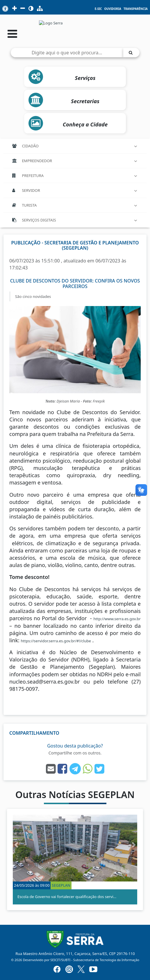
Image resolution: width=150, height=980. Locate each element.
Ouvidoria (112, 9)
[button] (16, 845)
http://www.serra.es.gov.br (117, 619)
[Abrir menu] (12, 34)
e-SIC (98, 9)
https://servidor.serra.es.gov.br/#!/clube (56, 641)
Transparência (136, 9)
